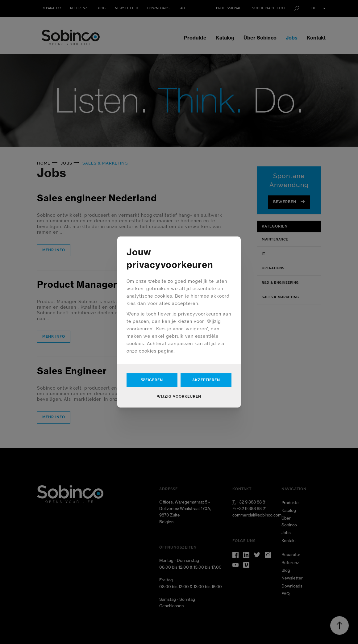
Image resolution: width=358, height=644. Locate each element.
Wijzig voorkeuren (179, 396)
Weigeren (152, 380)
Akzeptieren (206, 380)
